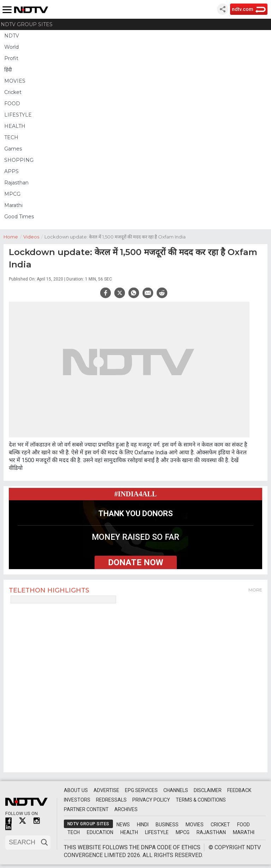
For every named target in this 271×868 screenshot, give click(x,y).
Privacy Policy (151, 800)
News (123, 825)
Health (129, 832)
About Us (76, 790)
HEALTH (15, 126)
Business (167, 825)
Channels (176, 790)
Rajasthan (16, 183)
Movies (195, 825)
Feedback (239, 790)
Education (100, 832)
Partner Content (86, 809)
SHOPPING (19, 160)
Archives (126, 809)
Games (13, 149)
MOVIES (15, 81)
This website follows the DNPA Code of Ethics (132, 847)
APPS (11, 171)
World (11, 47)
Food (243, 825)
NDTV (12, 36)
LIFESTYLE (18, 115)
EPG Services (141, 790)
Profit (11, 58)
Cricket (13, 92)
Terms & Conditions (201, 800)
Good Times (19, 217)
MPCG (12, 194)
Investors (77, 800)
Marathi (13, 205)
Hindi (143, 825)
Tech (74, 832)
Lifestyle (157, 832)
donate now (136, 562)
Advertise (106, 790)
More (255, 590)
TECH (11, 137)
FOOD (12, 104)
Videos (34, 236)
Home (13, 236)
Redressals (111, 800)
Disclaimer (208, 790)
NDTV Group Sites (27, 24)
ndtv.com (243, 9)
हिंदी (8, 70)
